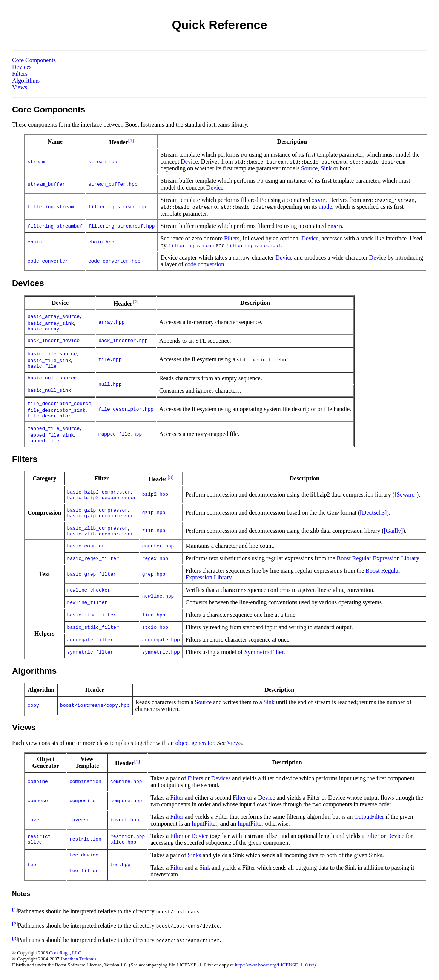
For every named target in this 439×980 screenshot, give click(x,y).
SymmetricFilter (264, 652)
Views (20, 87)
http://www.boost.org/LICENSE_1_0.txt (275, 965)
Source (309, 168)
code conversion (204, 264)
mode (325, 207)
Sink (326, 168)
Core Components (34, 60)
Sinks (195, 855)
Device (189, 161)
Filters (20, 74)
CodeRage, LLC (65, 953)
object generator (195, 743)
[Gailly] (394, 531)
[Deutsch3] (373, 513)
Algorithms (26, 80)
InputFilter (204, 823)
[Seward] (406, 495)
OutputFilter (369, 817)
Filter (177, 797)
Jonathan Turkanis (79, 959)
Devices (22, 67)
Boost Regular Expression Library (378, 558)
